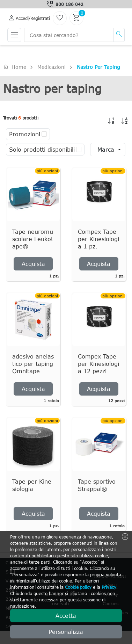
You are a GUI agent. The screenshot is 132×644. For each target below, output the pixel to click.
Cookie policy (78, 587)
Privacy (109, 587)
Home (15, 67)
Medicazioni (52, 67)
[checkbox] (44, 134)
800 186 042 (69, 4)
